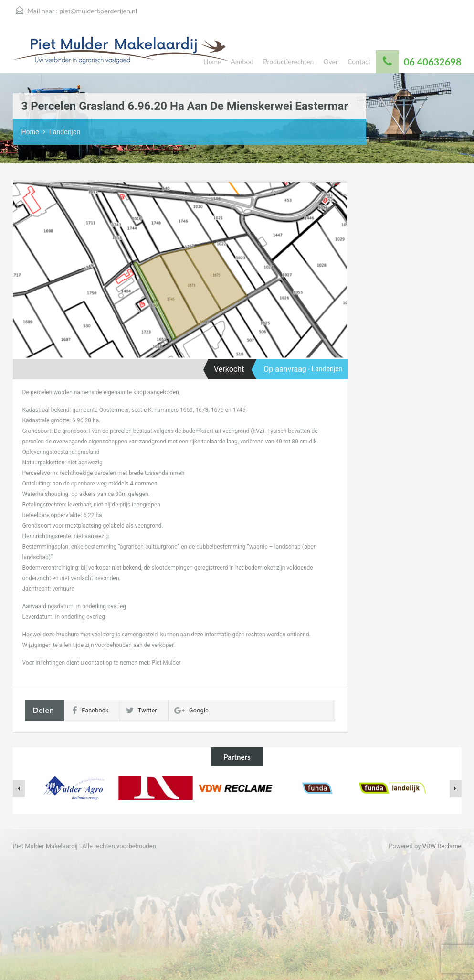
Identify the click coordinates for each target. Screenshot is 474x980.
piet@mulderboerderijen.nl (98, 11)
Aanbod (242, 61)
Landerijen (65, 132)
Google (191, 710)
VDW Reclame (442, 846)
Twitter (142, 710)
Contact (359, 61)
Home (212, 61)
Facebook (90, 710)
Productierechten (288, 61)
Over (331, 61)
